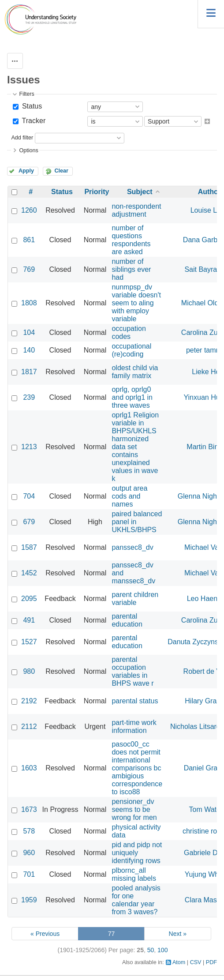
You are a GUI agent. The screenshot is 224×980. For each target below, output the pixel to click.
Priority (97, 192)
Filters (26, 94)
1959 (29, 900)
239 (29, 397)
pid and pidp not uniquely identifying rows (137, 853)
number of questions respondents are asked (131, 240)
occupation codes (129, 332)
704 (29, 496)
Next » (178, 934)
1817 (29, 372)
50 (151, 950)
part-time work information (134, 727)
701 (29, 874)
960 (29, 853)
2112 (29, 727)
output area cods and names (129, 496)
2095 (29, 599)
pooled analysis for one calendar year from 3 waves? (136, 900)
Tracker (33, 121)
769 (29, 269)
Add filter (22, 138)
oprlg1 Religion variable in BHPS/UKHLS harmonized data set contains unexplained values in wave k (135, 447)
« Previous (45, 934)
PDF (211, 962)
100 (162, 950)
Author (209, 192)
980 (29, 671)
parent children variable (135, 599)
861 (29, 240)
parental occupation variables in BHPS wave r (133, 671)
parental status (135, 701)
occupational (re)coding (131, 350)
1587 (29, 547)
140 (29, 350)
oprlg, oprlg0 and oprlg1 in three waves (132, 397)
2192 (29, 701)
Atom (179, 962)
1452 (29, 573)
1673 (29, 809)
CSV (196, 962)
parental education (127, 620)
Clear (61, 171)
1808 (29, 303)
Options (28, 150)
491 (29, 620)
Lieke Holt (207, 372)
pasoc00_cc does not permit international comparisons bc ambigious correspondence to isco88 (137, 768)
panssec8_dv (132, 547)
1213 (29, 447)
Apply (26, 171)
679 (29, 522)
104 (29, 332)
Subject (140, 192)
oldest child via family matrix (135, 372)
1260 (29, 210)
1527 (29, 642)
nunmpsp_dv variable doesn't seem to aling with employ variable (136, 303)
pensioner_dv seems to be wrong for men (134, 809)
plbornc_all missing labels (134, 874)
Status (31, 106)
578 (29, 831)
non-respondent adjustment (136, 210)
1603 (29, 768)
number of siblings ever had (131, 269)
